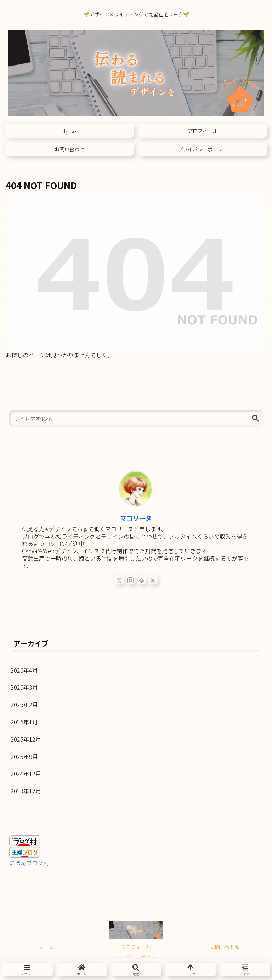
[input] (136, 419)
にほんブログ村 (29, 863)
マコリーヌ (136, 518)
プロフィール (136, 947)
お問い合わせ (225, 947)
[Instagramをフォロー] (130, 580)
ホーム (47, 947)
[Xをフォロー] (119, 580)
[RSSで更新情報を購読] (153, 580)
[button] (255, 418)
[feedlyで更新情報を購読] (142, 580)
